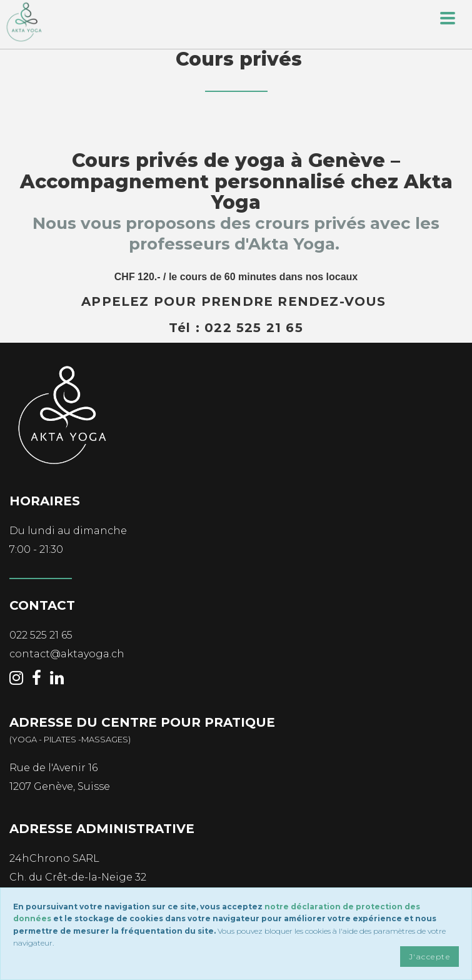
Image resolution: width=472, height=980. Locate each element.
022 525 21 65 (41, 635)
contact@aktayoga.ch (67, 654)
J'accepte (429, 957)
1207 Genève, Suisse (60, 786)
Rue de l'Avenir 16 (53, 768)
